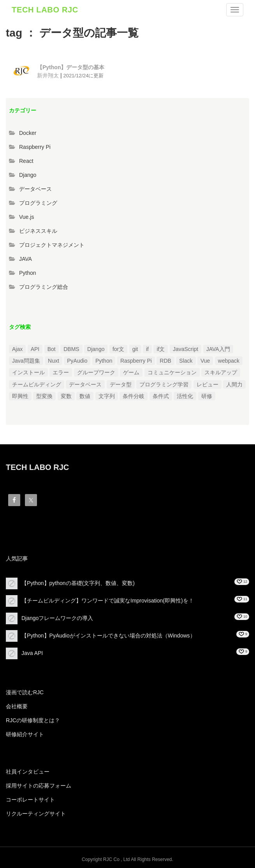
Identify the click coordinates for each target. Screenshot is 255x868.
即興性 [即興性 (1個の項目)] (20, 396)
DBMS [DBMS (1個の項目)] (71, 349)
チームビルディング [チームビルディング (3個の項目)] (37, 384)
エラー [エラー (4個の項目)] (61, 372)
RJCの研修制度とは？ (33, 720)
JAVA (25, 259)
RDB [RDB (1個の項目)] (165, 361)
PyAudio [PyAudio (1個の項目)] (77, 361)
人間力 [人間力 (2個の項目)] (234, 384)
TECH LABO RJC (45, 10)
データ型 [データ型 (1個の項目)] (121, 384)
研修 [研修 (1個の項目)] (207, 396)
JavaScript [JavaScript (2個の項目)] (186, 349)
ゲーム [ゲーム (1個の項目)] (131, 372)
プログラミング (38, 203)
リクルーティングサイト (36, 814)
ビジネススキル (38, 231)
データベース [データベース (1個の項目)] (85, 384)
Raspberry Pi (35, 147)
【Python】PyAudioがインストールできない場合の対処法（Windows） (108, 636)
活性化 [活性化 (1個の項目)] (185, 396)
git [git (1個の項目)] (135, 349)
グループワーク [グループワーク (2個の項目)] (96, 372)
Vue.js (26, 217)
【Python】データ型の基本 (71, 67)
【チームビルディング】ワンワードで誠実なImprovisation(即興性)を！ (108, 601)
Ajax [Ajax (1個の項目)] (17, 349)
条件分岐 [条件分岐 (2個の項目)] (134, 396)
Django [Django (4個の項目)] (96, 349)
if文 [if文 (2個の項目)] (161, 349)
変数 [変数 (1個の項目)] (66, 396)
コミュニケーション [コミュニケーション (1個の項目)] (172, 372)
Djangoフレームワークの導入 (57, 618)
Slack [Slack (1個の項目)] (186, 361)
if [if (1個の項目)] (147, 349)
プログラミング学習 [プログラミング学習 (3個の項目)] (164, 384)
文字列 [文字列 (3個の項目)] (107, 396)
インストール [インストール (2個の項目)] (28, 372)
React (26, 161)
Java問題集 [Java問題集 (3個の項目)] (26, 361)
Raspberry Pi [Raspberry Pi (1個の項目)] (136, 361)
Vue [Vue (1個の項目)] (205, 361)
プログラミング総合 (44, 287)
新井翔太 (48, 75)
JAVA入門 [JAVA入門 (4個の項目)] (218, 349)
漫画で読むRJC (25, 692)
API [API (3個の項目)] (35, 349)
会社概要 (17, 706)
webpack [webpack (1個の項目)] (229, 361)
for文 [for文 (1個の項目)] (118, 349)
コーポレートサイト (30, 800)
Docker (28, 133)
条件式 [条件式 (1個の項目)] (161, 396)
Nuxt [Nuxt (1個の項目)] (54, 361)
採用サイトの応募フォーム (39, 786)
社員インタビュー (28, 772)
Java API (32, 653)
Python (28, 273)
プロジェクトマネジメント (52, 245)
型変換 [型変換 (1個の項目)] (44, 396)
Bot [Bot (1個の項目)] (52, 349)
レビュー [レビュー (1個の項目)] (208, 384)
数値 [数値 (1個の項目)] (85, 396)
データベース (35, 189)
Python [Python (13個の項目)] (104, 361)
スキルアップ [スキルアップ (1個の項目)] (221, 372)
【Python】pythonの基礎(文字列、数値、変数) (78, 583)
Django (28, 175)
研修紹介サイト (25, 734)
